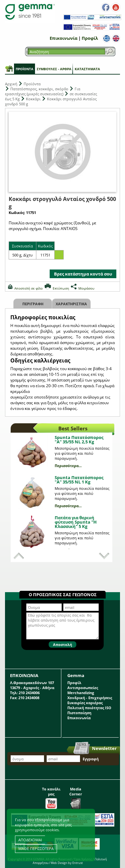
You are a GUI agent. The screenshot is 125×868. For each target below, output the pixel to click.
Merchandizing (81, 693)
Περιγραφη (33, 304)
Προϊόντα (24, 69)
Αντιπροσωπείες (83, 688)
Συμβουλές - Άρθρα (54, 69)
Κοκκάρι (33, 99)
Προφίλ (90, 38)
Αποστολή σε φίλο (28, 288)
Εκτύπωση (61, 288)
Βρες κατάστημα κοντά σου (83, 274)
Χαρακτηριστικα (71, 304)
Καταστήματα (87, 69)
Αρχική (11, 84)
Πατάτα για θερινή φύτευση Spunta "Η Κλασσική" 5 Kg (76, 522)
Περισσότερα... (68, 466)
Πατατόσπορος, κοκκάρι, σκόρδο (39, 89)
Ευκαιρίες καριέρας (85, 703)
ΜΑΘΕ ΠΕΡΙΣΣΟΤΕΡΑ (36, 848)
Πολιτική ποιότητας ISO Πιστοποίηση (89, 710)
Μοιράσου (86, 288)
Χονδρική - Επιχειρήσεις (90, 698)
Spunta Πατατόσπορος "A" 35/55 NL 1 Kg (79, 480)
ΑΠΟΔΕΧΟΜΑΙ (30, 840)
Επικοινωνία (63, 38)
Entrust (77, 863)
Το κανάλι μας (51, 796)
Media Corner (76, 796)
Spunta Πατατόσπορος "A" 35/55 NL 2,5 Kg (79, 440)
